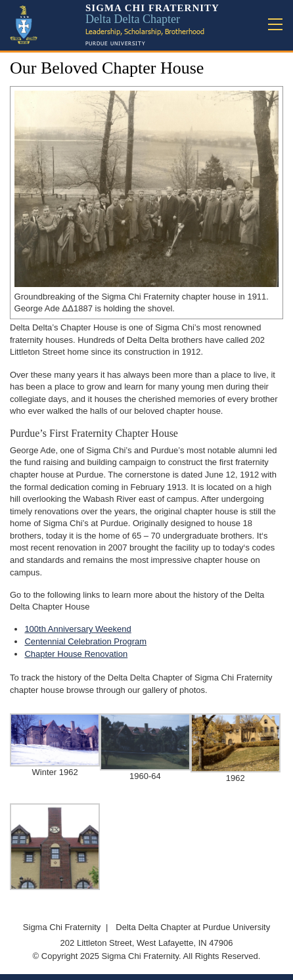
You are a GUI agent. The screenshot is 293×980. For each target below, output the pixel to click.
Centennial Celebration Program (85, 641)
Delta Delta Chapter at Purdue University (193, 927)
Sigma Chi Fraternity (62, 927)
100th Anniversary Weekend (78, 629)
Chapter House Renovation (76, 654)
